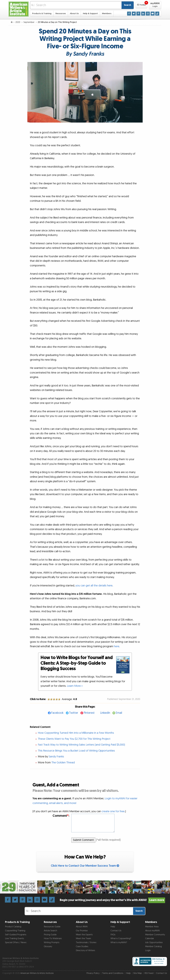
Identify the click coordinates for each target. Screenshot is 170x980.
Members (107, 14)
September (29, 22)
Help (113, 927)
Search (127, 5)
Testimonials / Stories (86, 942)
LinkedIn (105, 713)
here (117, 646)
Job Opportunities (154, 942)
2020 (18, 22)
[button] (141, 5)
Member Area (152, 927)
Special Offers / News (16, 942)
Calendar (150, 938)
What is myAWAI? (119, 942)
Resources (61, 14)
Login (148, 950)
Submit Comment (83, 840)
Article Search (50, 931)
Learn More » (75, 686)
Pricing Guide (50, 935)
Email (119, 713)
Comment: (61, 816)
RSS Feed (149, 973)
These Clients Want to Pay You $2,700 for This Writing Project (74, 739)
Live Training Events (15, 938)
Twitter (74, 713)
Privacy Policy (93, 973)
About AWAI (82, 927)
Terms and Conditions (113, 973)
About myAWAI (152, 931)
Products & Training (42, 14)
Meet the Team (83, 938)
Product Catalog (13, 927)
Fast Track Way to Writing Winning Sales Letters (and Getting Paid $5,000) (81, 745)
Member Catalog (153, 946)
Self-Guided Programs (16, 935)
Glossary (48, 946)
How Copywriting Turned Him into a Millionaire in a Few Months (76, 733)
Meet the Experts (84, 935)
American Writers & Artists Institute (37, 973)
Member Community (155, 935)
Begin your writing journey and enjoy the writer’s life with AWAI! (112, 900)
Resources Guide (52, 927)
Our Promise (82, 931)
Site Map (138, 973)
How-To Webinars (53, 938)
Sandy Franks (56, 757)
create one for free (113, 811)
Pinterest (89, 713)
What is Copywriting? (121, 938)
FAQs (113, 935)
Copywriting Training (15, 931)
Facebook (57, 713)
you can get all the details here (94, 586)
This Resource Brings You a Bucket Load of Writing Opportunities (76, 751)
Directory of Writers (85, 950)
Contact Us (116, 931)
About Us (74, 14)
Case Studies (82, 946)
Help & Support (90, 14)
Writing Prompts (52, 942)
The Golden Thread (63, 763)
